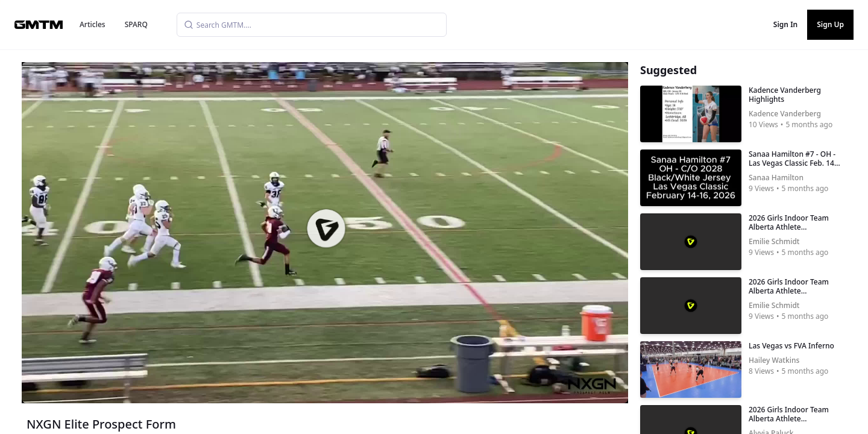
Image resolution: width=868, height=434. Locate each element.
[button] (326, 228)
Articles (93, 24)
